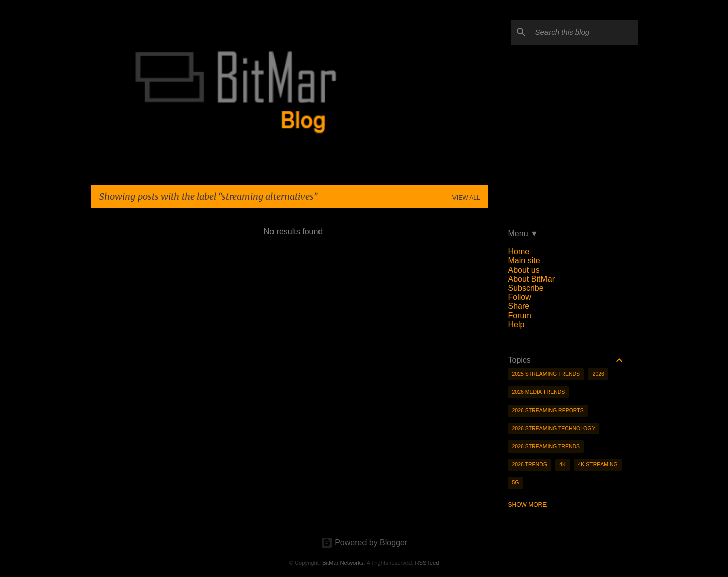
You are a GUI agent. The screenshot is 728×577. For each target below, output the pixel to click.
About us (524, 270)
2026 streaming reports (548, 410)
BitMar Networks (343, 563)
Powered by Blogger (364, 542)
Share (519, 306)
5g (516, 482)
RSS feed (427, 563)
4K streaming (598, 464)
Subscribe (526, 288)
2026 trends (530, 464)
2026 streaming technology (554, 428)
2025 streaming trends (546, 374)
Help (516, 324)
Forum (520, 315)
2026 (598, 374)
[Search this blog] (584, 32)
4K (562, 464)
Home (519, 252)
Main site (524, 261)
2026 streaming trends (546, 446)
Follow (520, 297)
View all (466, 198)
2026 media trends (539, 392)
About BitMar (531, 279)
